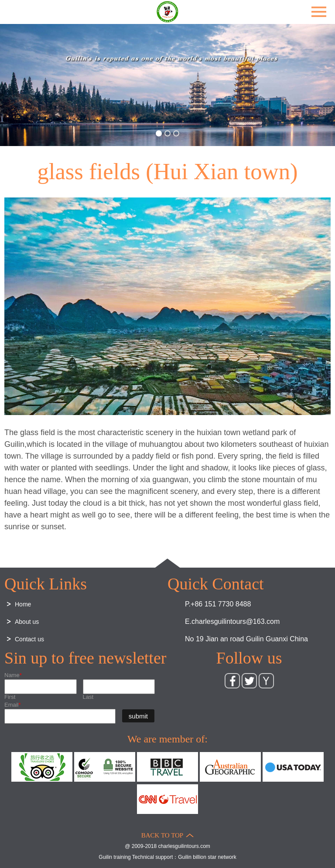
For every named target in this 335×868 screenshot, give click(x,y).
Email (13, 705)
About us (27, 622)
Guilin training (115, 857)
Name (13, 675)
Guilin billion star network (207, 857)
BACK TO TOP (162, 835)
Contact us (29, 639)
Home (23, 604)
